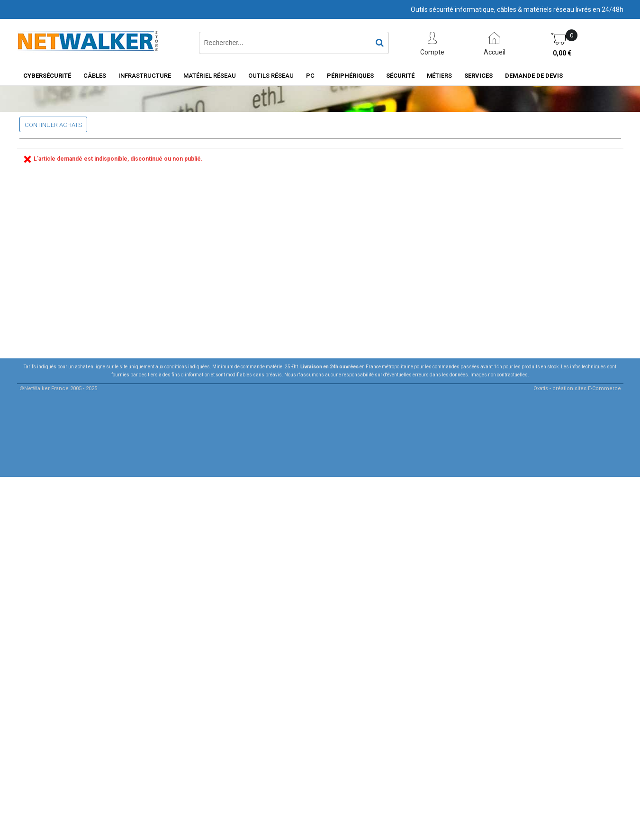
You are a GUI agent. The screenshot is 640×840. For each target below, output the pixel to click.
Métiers (439, 76)
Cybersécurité (47, 76)
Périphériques (350, 76)
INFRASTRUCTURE (145, 76)
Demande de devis (534, 76)
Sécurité (400, 76)
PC (310, 76)
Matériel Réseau (210, 76)
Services (478, 76)
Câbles (95, 76)
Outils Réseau (271, 76)
